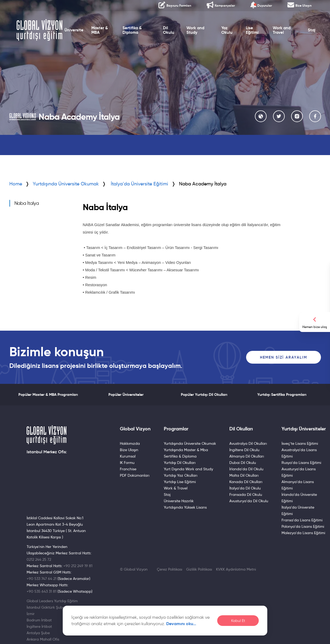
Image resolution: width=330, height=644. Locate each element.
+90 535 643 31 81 (42, 591)
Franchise (128, 469)
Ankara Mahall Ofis (43, 639)
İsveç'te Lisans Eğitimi (300, 443)
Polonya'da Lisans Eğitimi (303, 526)
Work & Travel (176, 488)
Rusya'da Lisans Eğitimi (301, 463)
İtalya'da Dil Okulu (245, 488)
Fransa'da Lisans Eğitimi (302, 520)
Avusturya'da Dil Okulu (249, 501)
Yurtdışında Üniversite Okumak (66, 184)
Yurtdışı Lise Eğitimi (180, 482)
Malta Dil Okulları (244, 475)
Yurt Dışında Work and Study (188, 469)
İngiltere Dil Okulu (244, 450)
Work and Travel (282, 30)
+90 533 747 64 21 (42, 579)
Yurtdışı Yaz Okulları (181, 475)
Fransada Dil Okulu (246, 495)
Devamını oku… (181, 624)
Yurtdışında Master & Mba (186, 450)
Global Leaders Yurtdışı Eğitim (52, 601)
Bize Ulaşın (129, 450)
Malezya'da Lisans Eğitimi (303, 533)
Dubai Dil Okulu (243, 463)
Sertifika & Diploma (132, 30)
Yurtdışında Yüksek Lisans (185, 507)
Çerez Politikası (170, 569)
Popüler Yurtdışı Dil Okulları (204, 394)
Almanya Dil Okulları (247, 456)
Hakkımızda (130, 443)
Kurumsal (128, 456)
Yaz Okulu (227, 30)
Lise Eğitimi (252, 30)
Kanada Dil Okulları (246, 482)
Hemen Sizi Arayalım (284, 357)
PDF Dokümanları (135, 475)
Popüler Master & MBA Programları (48, 394)
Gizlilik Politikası (199, 569)
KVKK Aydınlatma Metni (236, 569)
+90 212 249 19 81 (78, 566)
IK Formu (127, 463)
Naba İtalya (27, 203)
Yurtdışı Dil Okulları (180, 463)
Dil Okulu (169, 30)
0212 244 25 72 (39, 559)
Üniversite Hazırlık (179, 501)
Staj (312, 30)
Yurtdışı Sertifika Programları (282, 394)
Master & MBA (100, 30)
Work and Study (195, 30)
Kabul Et (238, 621)
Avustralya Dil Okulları (248, 443)
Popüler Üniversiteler (126, 394)
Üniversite (74, 30)
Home (16, 184)
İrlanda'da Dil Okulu (246, 469)
